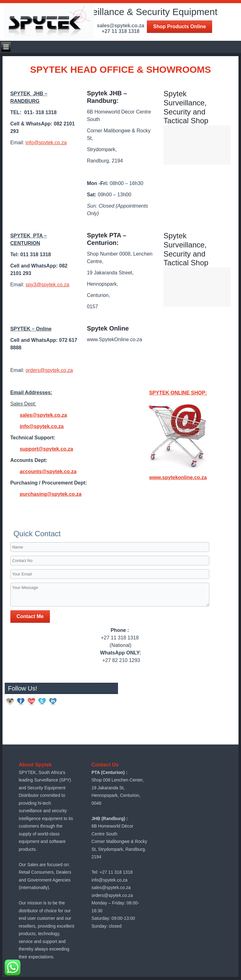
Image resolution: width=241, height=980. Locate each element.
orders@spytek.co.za (49, 370)
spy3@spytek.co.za (48, 285)
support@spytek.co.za (46, 449)
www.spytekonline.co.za (178, 477)
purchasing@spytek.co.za (51, 494)
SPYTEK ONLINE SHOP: (178, 393)
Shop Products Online (179, 26)
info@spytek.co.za (46, 143)
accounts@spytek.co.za (48, 471)
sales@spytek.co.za (43, 415)
